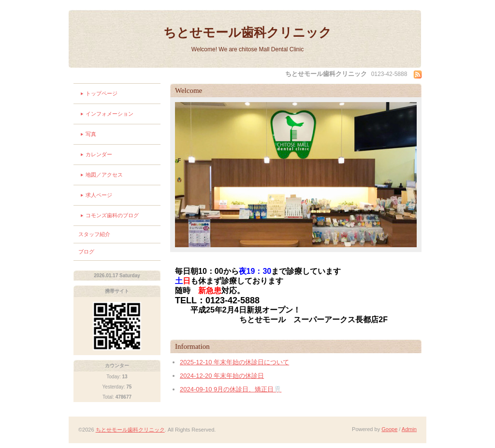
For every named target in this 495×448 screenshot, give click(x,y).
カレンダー (99, 154)
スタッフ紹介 (94, 234)
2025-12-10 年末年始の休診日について (234, 362)
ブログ (86, 252)
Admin (409, 429)
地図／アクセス (104, 175)
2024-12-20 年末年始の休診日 (222, 376)
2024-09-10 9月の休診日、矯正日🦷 (231, 389)
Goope (389, 429)
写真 (91, 134)
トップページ (102, 93)
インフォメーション (109, 114)
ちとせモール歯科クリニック (247, 32)
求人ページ (99, 195)
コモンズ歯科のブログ (112, 215)
